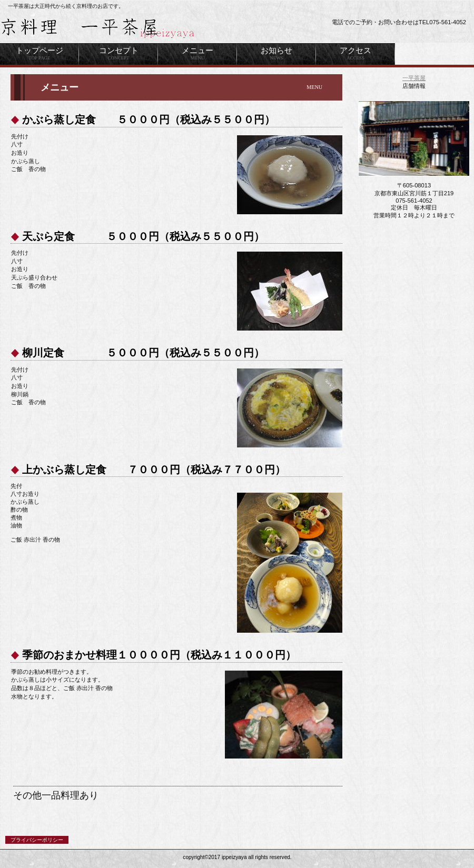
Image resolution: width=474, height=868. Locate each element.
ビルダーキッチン (132, 28)
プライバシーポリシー (37, 840)
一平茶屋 (414, 78)
